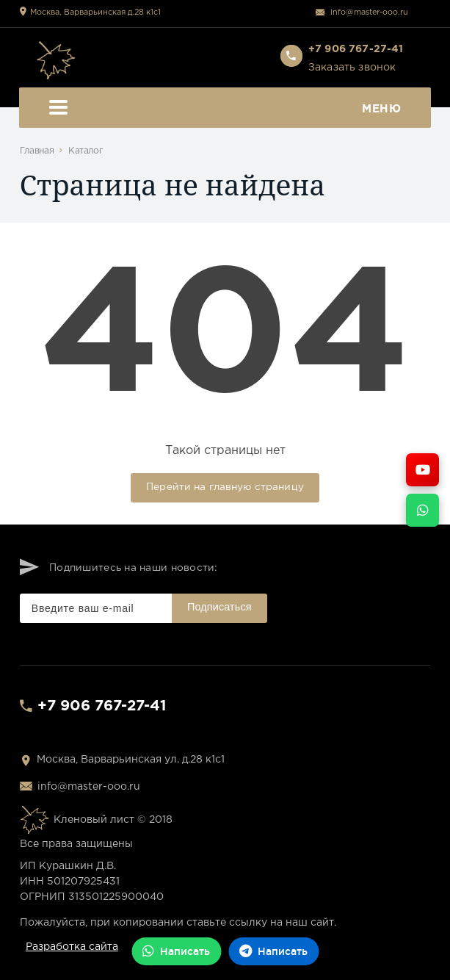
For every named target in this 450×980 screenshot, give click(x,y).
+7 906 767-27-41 (102, 706)
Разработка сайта (72, 947)
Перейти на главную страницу (225, 487)
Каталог (86, 151)
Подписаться (219, 607)
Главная (37, 151)
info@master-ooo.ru (369, 12)
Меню (225, 109)
